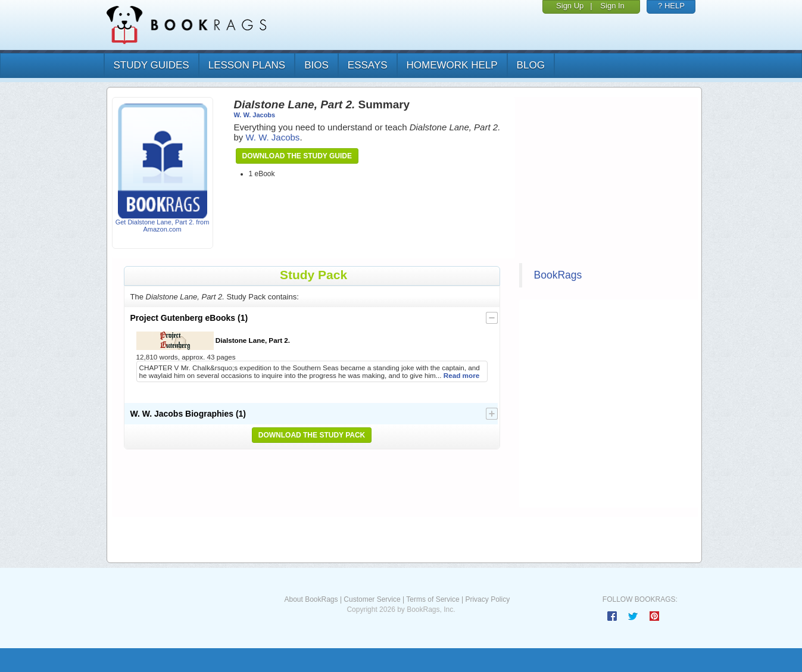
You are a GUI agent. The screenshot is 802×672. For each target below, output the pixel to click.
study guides (152, 65)
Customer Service (372, 599)
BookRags (558, 275)
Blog (531, 65)
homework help (452, 65)
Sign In (612, 6)
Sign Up (570, 6)
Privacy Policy (487, 599)
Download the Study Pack (312, 435)
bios (316, 65)
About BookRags (311, 599)
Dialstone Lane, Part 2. (213, 341)
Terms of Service (433, 599)
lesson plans (247, 65)
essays (368, 65)
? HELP (671, 6)
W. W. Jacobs (255, 115)
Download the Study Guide (297, 156)
